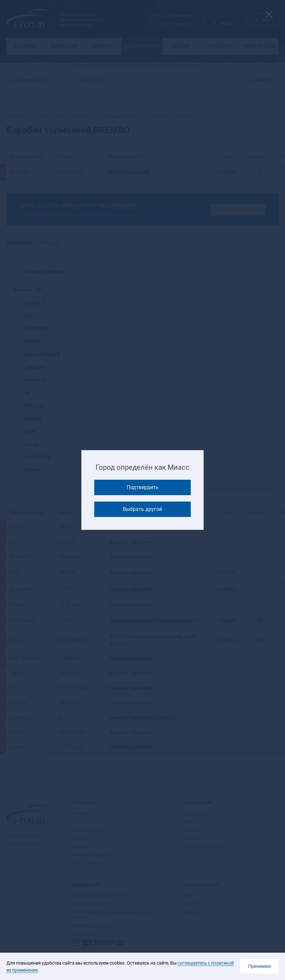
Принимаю (259, 966)
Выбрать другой (142, 509)
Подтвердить (143, 487)
